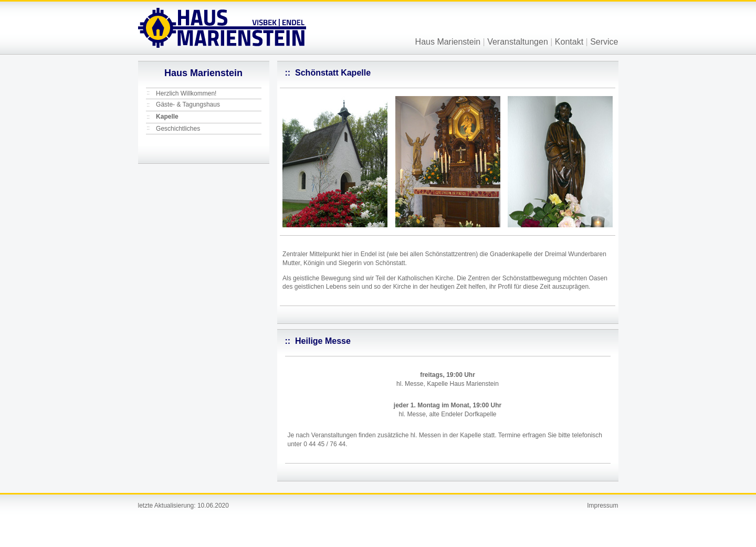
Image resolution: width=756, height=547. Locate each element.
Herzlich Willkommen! (186, 93)
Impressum (602, 506)
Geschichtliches (178, 129)
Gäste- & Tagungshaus (188, 104)
